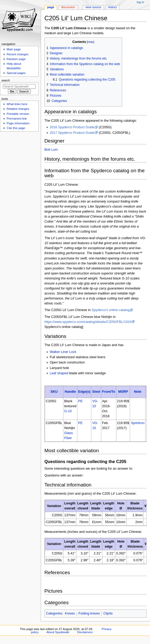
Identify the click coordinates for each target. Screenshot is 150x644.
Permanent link (17, 119)
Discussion (68, 7)
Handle (70, 392)
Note (138, 392)
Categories (54, 613)
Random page (16, 59)
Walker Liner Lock (63, 352)
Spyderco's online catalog (111, 310)
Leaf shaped (59, 373)
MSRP (123, 392)
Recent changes (17, 54)
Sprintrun (137, 423)
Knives (70, 613)
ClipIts (108, 613)
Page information (18, 123)
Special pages (16, 73)
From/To (109, 392)
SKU (54, 392)
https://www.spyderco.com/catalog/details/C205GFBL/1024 (88, 322)
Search (6, 80)
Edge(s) (84, 392)
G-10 (68, 411)
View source (93, 7)
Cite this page (16, 128)
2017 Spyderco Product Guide (72, 133)
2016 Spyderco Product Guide (72, 127)
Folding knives (89, 613)
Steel (96, 392)
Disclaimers (85, 632)
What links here (17, 104)
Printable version (18, 114)
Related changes (18, 109)
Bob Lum (51, 150)
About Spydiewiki (58, 632)
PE (80, 401)
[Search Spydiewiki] (19, 86)
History (113, 7)
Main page (14, 49)
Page (51, 7)
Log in (140, 2)
